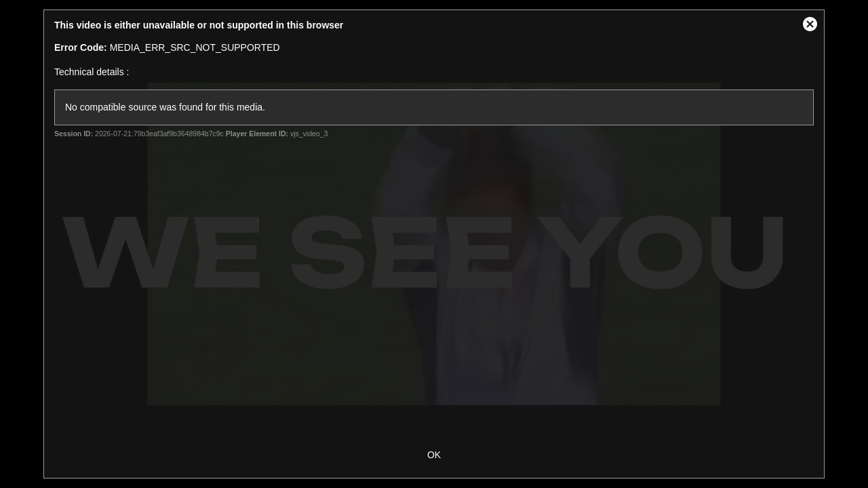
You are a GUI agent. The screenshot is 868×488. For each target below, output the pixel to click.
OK (434, 455)
